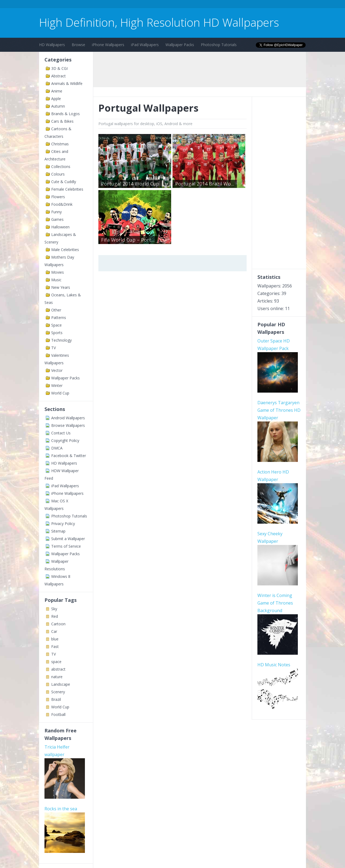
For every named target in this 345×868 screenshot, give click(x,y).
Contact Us (61, 433)
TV (54, 348)
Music (56, 280)
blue (55, 639)
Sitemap (58, 531)
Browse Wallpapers (68, 425)
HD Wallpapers (52, 45)
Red (55, 616)
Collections (61, 167)
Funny (56, 212)
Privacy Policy (63, 524)
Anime (57, 91)
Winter (57, 385)
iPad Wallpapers (145, 45)
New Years (61, 287)
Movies (58, 272)
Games (57, 219)
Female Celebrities (67, 189)
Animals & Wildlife (67, 83)
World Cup (60, 393)
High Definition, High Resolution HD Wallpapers (159, 22)
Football (58, 714)
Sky (54, 609)
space (56, 662)
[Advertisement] (137, 5)
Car (54, 631)
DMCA (57, 448)
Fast (55, 646)
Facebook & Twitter (69, 456)
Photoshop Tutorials (219, 45)
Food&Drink (62, 204)
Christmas (60, 144)
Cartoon (58, 624)
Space (56, 325)
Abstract (58, 76)
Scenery (58, 692)
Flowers (58, 197)
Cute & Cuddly (64, 182)
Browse (78, 45)
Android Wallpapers (68, 418)
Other (56, 310)
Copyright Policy (65, 440)
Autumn (58, 106)
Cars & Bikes (62, 121)
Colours (58, 174)
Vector (57, 370)
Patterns (59, 318)
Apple (56, 99)
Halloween (60, 227)
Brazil (56, 699)
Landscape (61, 684)
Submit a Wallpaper (68, 539)
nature (57, 677)
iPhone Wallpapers (108, 45)
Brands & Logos (65, 114)
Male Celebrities (65, 250)
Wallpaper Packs (180, 45)
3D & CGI (59, 68)
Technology (61, 340)
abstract (58, 669)
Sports (57, 333)
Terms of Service (66, 546)
